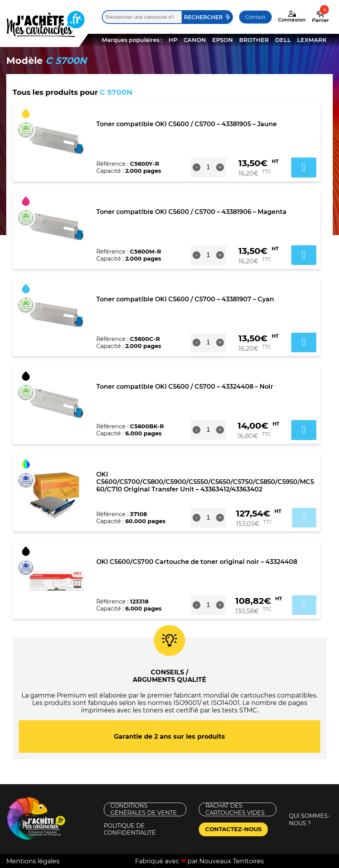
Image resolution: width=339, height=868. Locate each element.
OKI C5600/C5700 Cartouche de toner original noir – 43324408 (197, 562)
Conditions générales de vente (144, 809)
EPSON (223, 40)
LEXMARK (312, 40)
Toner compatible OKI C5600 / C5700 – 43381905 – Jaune (187, 124)
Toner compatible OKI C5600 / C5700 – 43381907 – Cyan (185, 299)
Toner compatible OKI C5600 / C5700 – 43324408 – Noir (185, 387)
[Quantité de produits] (208, 167)
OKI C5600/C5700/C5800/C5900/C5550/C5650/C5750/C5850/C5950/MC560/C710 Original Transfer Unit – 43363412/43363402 (205, 482)
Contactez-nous (233, 829)
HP (173, 40)
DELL (283, 40)
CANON (195, 40)
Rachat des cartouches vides (235, 809)
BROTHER (254, 40)
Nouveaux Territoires (232, 861)
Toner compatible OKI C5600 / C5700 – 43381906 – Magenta (191, 212)
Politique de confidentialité (130, 829)
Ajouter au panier (304, 518)
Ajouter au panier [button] (304, 167)
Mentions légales (33, 861)
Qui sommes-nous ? (309, 820)
